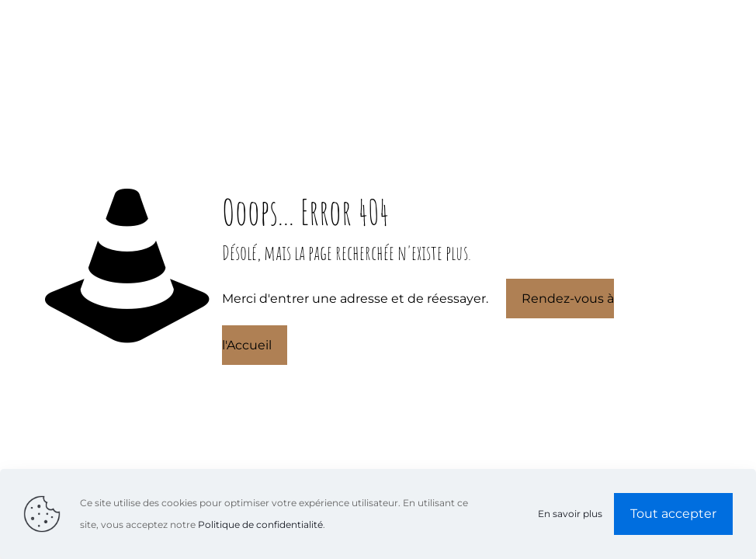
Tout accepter (673, 514)
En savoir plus (570, 514)
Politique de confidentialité (260, 524)
